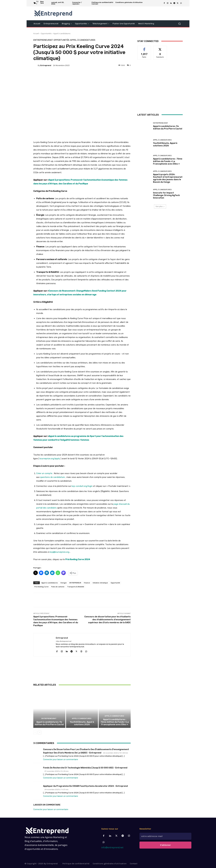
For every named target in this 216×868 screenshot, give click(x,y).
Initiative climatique (100, 583)
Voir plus (160, 206)
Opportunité (115, 583)
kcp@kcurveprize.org (60, 552)
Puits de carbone (58, 587)
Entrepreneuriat (43, 40)
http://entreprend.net (64, 641)
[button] (179, 24)
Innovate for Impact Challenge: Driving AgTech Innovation (166, 195)
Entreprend (46, 65)
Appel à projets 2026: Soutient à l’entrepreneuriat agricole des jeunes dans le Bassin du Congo (168, 178)
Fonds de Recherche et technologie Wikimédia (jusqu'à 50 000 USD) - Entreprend (85, 768)
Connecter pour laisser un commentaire (61, 759)
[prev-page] (35, 732)
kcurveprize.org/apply (50, 459)
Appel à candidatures (62, 34)
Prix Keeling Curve (41, 587)
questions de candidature (52, 477)
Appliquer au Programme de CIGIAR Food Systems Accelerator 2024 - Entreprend (85, 786)
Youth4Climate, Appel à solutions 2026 (82, 723)
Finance (87, 583)
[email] (165, 836)
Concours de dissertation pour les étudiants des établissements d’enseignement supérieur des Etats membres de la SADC (108, 620)
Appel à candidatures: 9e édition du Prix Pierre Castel (49, 723)
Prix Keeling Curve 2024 (78, 559)
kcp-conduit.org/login (82, 486)
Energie (64, 583)
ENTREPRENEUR (75, 583)
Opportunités (46, 34)
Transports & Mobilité (76, 587)
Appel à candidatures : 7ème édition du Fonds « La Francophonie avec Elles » (115, 722)
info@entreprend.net (112, 847)
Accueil (36, 34)
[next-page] (40, 732)
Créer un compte (44, 473)
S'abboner (165, 845)
